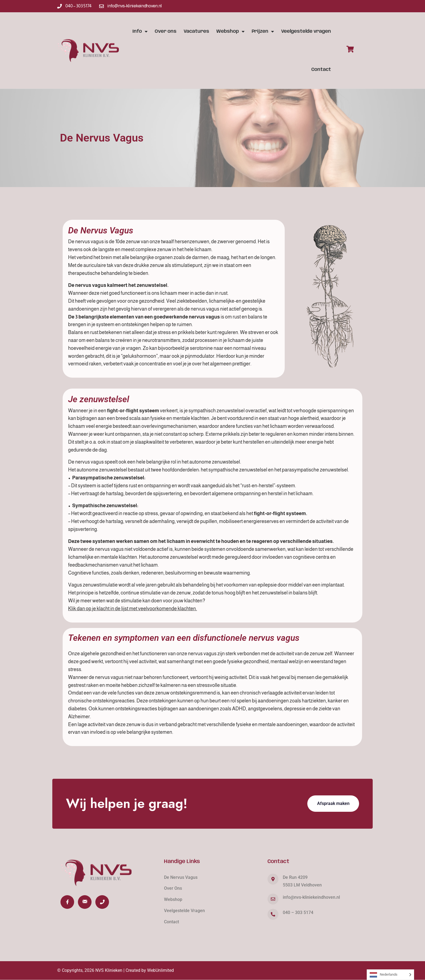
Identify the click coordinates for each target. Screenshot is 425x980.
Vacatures (196, 31)
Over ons (166, 31)
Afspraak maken (333, 803)
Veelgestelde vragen (306, 31)
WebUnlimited (160, 970)
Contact (321, 70)
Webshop (230, 31)
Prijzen (263, 31)
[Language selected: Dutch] (390, 975)
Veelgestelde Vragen (184, 911)
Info (140, 31)
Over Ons (173, 888)
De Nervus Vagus (181, 877)
